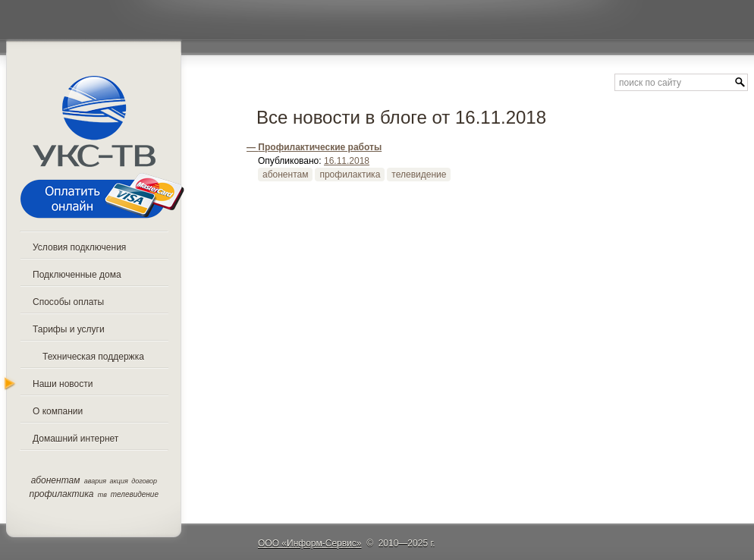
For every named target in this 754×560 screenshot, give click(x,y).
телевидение (135, 494)
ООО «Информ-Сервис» (310, 543)
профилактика (62, 494)
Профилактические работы (320, 147)
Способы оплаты (68, 302)
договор (144, 481)
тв (102, 495)
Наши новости (63, 384)
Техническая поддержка (93, 357)
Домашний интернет (75, 439)
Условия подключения (79, 247)
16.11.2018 (347, 161)
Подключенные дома (77, 275)
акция (119, 481)
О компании (58, 411)
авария (95, 481)
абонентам (56, 480)
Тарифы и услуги (69, 329)
